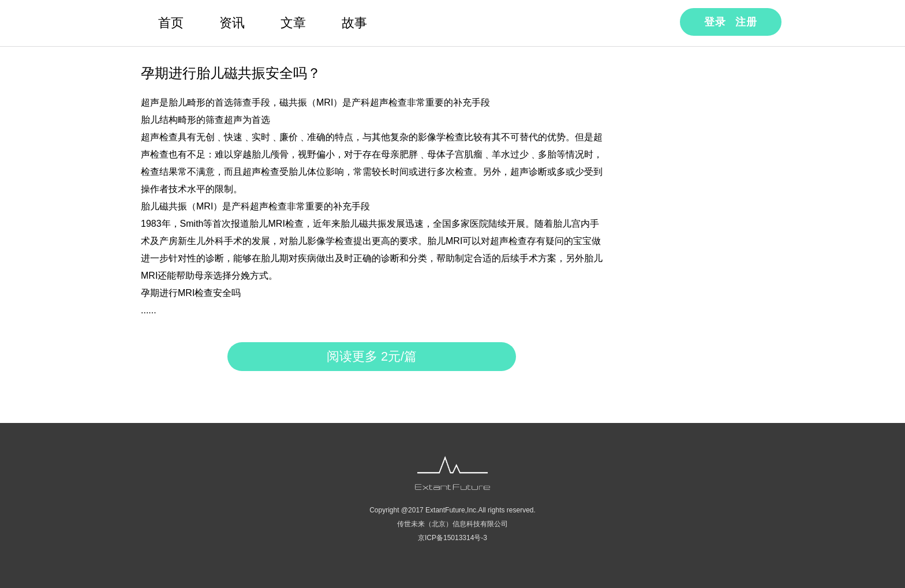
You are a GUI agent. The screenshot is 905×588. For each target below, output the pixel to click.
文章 (293, 23)
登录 (715, 22)
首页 (171, 23)
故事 (354, 23)
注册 (746, 22)
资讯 (232, 23)
